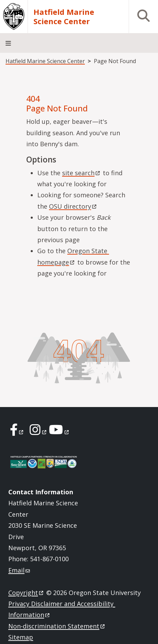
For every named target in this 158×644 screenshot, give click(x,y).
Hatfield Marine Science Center (64, 17)
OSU (73, 206)
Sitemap (21, 637)
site (82, 173)
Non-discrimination (57, 626)
